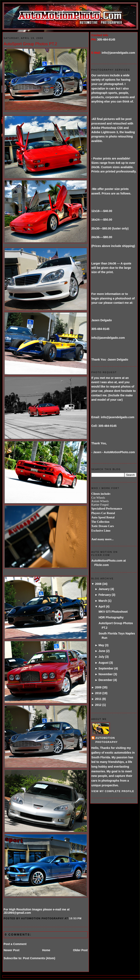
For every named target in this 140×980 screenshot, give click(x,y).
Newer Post (12, 950)
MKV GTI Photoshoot (113, 612)
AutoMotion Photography (107, 740)
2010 (98, 693)
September (106, 668)
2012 (98, 705)
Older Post (80, 950)
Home (46, 950)
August (103, 663)
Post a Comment (15, 944)
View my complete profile (113, 791)
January (104, 589)
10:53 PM (75, 918)
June (102, 651)
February (105, 595)
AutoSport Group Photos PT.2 (30, 44)
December (105, 680)
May (101, 645)
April (102, 606)
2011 (98, 699)
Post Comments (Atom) (39, 958)
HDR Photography (111, 617)
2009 (98, 687)
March (103, 601)
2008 (98, 584)
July (101, 657)
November (105, 674)
